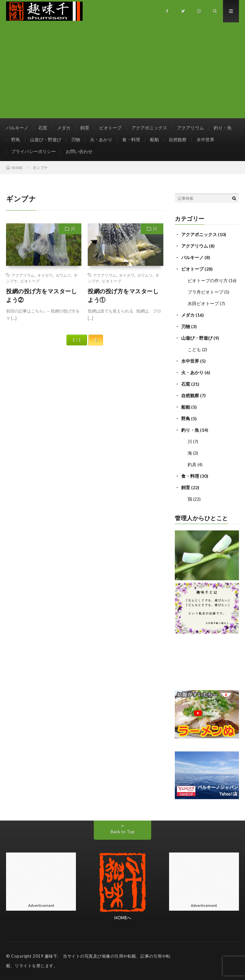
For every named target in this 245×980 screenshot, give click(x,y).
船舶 (154, 139)
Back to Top (123, 832)
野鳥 (16, 139)
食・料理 (131, 139)
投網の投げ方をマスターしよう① (123, 295)
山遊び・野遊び (46, 139)
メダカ (64, 128)
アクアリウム (190, 128)
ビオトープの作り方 (208, 280)
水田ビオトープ (203, 303)
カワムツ (63, 275)
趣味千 (51, 956)
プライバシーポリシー (33, 151)
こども (194, 349)
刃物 (76, 139)
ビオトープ (110, 128)
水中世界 (205, 139)
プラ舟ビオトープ (205, 292)
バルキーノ (17, 128)
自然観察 (178, 139)
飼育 (85, 128)
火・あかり (101, 139)
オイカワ (45, 275)
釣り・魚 (223, 128)
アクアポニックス (149, 128)
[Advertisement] (122, 70)
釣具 (192, 464)
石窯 (43, 128)
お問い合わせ (79, 151)
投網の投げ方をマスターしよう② (41, 295)
